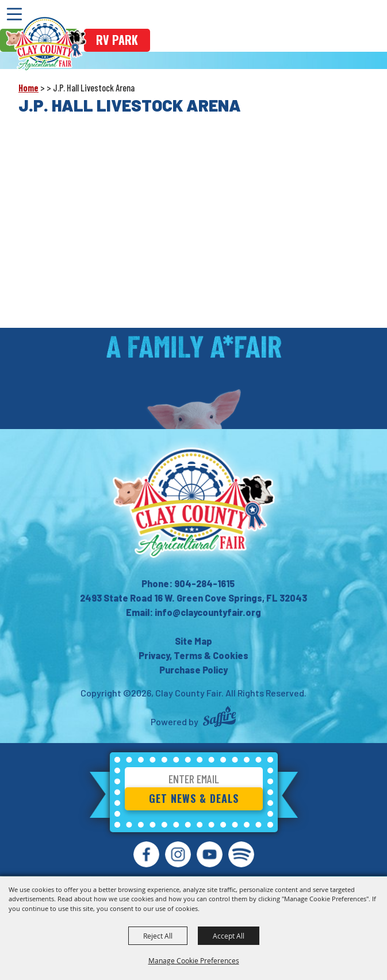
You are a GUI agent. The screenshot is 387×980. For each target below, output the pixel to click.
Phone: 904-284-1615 (188, 583)
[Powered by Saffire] (219, 718)
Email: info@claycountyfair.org (193, 612)
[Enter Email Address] (194, 781)
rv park (117, 40)
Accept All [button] (229, 936)
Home (28, 88)
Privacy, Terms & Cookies (193, 655)
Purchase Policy (193, 670)
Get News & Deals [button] (194, 798)
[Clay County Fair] (46, 44)
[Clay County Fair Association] (194, 503)
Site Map (193, 641)
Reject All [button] (158, 936)
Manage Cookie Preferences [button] (194, 960)
